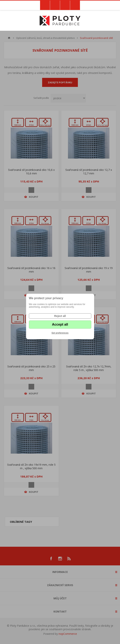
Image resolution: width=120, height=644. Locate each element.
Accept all (60, 324)
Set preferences (60, 333)
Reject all (60, 316)
